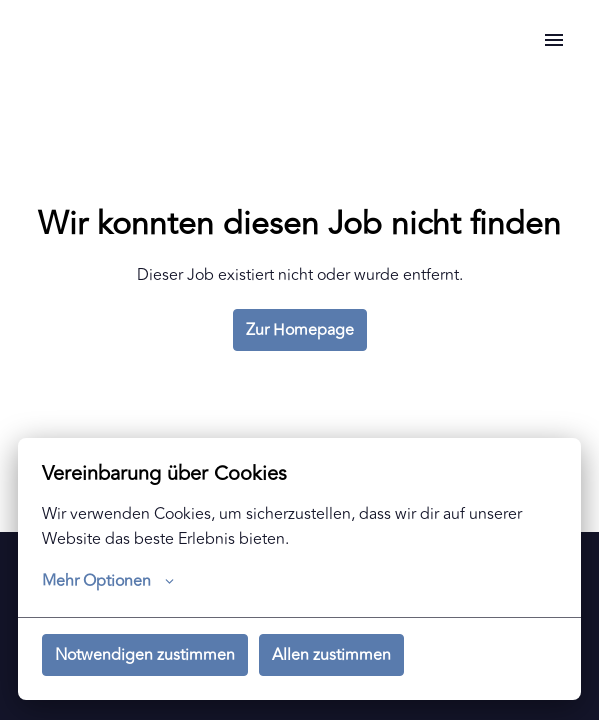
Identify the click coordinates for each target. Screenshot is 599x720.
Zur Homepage (300, 330)
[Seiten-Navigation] (554, 40)
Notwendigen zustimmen (145, 655)
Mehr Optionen (108, 581)
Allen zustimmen (331, 655)
